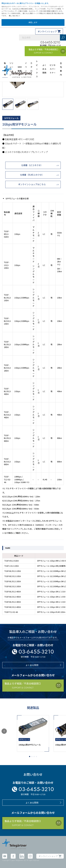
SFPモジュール (11, 118)
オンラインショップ (47, 31)
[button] (4, 731)
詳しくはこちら (14, 16)
